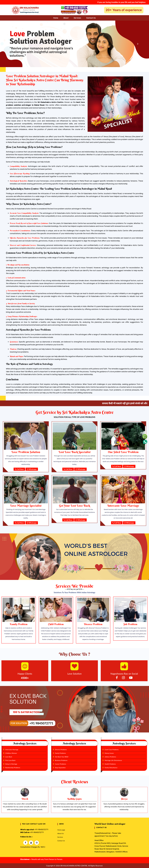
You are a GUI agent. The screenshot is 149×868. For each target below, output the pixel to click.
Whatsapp (32, 469)
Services (60, 837)
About (66, 18)
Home (56, 18)
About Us (61, 833)
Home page (61, 830)
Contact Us (91, 18)
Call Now (19, 469)
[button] (11, 44)
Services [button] (77, 18)
